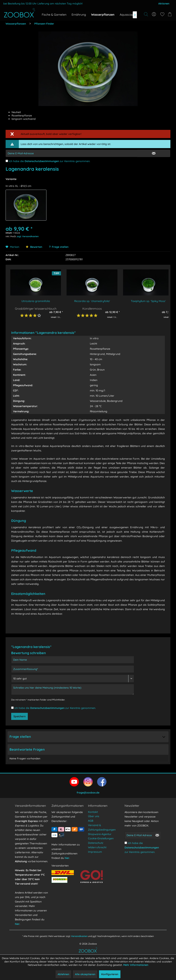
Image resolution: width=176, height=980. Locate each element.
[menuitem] (154, 14)
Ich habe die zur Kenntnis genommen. (49, 161)
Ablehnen (63, 974)
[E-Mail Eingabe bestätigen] (154, 153)
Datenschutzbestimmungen (42, 161)
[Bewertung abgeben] (73, 679)
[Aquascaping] (129, 15)
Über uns (94, 816)
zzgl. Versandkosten (28, 236)
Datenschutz (96, 843)
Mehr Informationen (136, 965)
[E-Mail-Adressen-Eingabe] (71, 153)
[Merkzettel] (162, 14)
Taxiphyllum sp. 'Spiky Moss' (148, 301)
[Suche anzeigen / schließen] (146, 14)
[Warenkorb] (170, 14)
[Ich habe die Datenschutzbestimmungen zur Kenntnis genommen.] (7, 161)
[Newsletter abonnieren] (157, 835)
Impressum (95, 852)
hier (17, 924)
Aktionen (164, 4)
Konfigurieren (110, 974)
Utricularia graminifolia (36, 301)
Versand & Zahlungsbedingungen (102, 827)
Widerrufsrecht (97, 847)
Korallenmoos (92, 308)
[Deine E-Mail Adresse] (139, 835)
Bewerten (34, 247)
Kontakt (93, 812)
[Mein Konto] (154, 14)
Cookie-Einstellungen (101, 838)
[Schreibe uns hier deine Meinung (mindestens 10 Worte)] (73, 689)
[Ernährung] (79, 15)
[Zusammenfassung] (73, 669)
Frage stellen (60, 247)
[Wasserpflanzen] (103, 15)
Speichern (19, 716)
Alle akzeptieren (85, 974)
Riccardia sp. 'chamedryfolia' (92, 301)
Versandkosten (79, 936)
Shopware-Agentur (100, 834)
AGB (91, 821)
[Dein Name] (73, 660)
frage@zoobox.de (88, 793)
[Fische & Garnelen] (54, 15)
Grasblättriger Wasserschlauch (36, 308)
